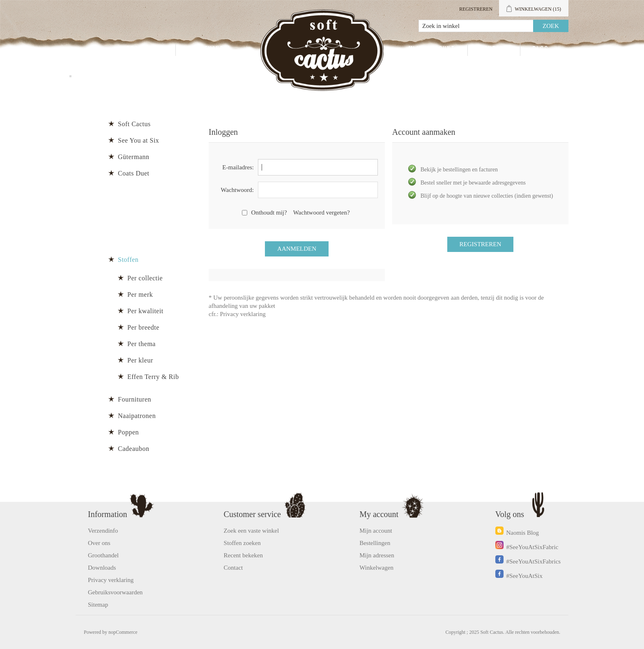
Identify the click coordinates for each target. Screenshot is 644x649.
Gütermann (133, 157)
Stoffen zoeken (242, 543)
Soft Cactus (134, 124)
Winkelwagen (376, 568)
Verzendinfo (103, 531)
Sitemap (98, 605)
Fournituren (135, 399)
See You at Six (138, 140)
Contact (494, 50)
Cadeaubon (133, 449)
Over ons (99, 543)
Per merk (140, 294)
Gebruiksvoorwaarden (115, 592)
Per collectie (145, 278)
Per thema (141, 344)
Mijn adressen (377, 555)
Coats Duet (134, 173)
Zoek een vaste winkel (252, 531)
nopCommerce (123, 632)
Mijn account (432, 50)
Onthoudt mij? (269, 212)
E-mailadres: (238, 167)
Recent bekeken (243, 555)
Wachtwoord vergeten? (322, 212)
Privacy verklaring (243, 314)
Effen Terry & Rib (153, 377)
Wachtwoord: (237, 190)
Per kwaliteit (145, 311)
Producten (145, 50)
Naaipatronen (137, 416)
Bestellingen (375, 543)
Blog (541, 50)
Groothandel (210, 50)
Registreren (476, 9)
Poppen (128, 432)
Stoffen (128, 260)
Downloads (102, 568)
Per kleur (140, 360)
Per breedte (143, 327)
